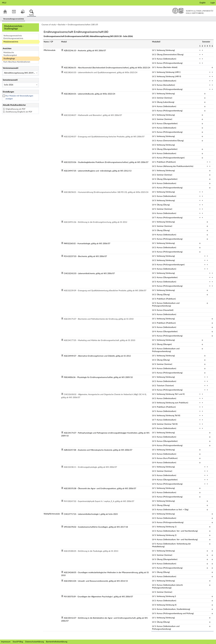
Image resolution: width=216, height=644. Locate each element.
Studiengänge (9, 59)
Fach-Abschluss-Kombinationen (17, 62)
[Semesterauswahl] (20, 85)
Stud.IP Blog (18, 642)
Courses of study (49, 25)
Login (213, 3)
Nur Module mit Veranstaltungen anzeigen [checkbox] (19, 97)
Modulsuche (9, 53)
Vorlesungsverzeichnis (13, 36)
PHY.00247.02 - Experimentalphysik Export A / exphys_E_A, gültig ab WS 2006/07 (99, 501)
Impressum (6, 642)
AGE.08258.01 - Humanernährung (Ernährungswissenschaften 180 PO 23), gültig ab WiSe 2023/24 (106, 192)
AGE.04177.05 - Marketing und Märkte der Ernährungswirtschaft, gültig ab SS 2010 (100, 340)
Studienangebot (10, 55)
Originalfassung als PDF (15, 109)
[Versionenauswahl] (20, 73)
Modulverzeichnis (11, 42)
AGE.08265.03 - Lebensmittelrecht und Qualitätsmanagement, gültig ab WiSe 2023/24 (101, 73)
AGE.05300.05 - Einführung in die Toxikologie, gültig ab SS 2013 (91, 551)
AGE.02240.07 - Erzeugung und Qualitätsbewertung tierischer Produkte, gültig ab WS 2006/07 (104, 137)
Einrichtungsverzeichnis (13, 38)
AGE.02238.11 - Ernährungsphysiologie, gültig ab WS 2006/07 (90, 467)
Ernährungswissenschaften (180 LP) (83, 25)
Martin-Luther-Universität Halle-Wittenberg (193, 11)
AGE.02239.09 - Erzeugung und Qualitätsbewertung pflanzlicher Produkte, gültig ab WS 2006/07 (105, 291)
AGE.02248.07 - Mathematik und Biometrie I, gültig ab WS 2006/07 (93, 115)
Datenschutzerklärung (35, 642)
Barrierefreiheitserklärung (57, 642)
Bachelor (62, 25)
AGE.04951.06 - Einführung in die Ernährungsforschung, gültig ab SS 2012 (96, 222)
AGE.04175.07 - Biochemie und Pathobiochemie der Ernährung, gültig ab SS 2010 (99, 319)
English (203, 3)
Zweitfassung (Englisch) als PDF (19, 112)
